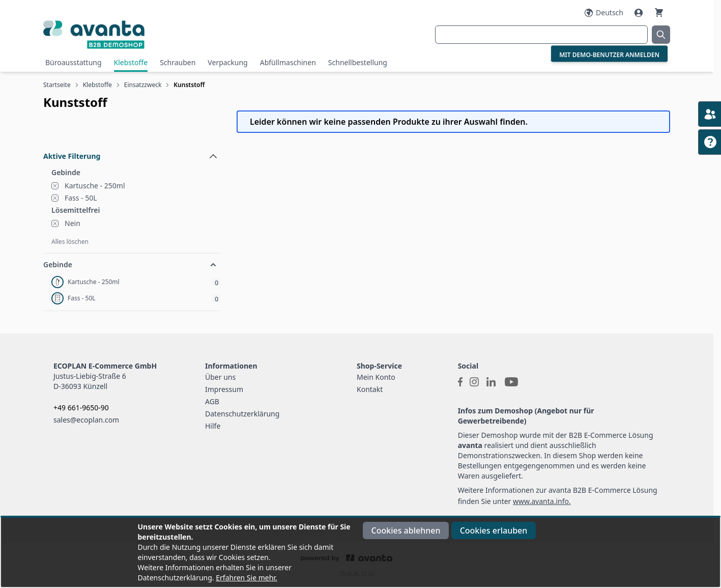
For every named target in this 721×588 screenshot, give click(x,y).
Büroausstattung (74, 62)
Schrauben (178, 62)
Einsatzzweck (143, 85)
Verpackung (227, 62)
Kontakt (370, 389)
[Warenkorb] (659, 12)
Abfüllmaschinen (288, 62)
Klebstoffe (131, 62)
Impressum (224, 389)
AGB (212, 401)
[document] (361, 552)
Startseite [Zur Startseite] (57, 85)
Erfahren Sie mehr (246, 578)
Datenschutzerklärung (242, 414)
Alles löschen (70, 242)
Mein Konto (376, 377)
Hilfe (213, 426)
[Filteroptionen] (132, 133)
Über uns (220, 377)
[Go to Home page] (148, 34)
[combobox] (541, 35)
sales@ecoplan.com (86, 420)
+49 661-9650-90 (81, 408)
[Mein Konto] (640, 13)
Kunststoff (189, 85)
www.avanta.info (541, 501)
